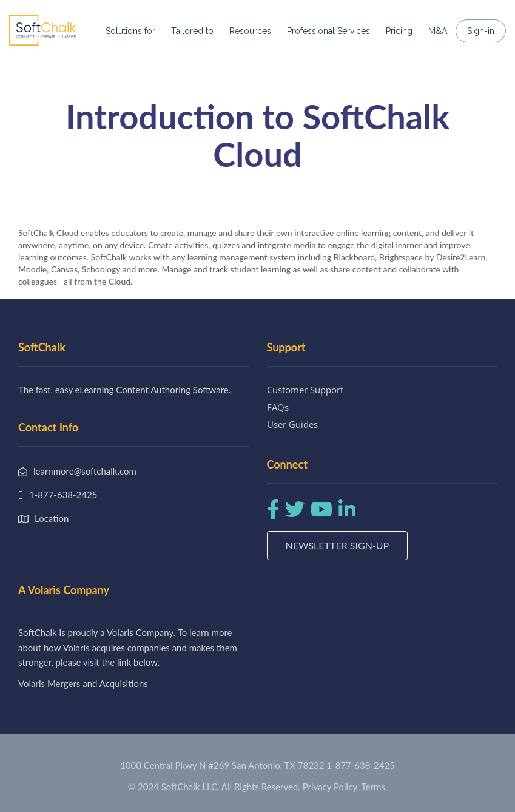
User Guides (292, 424)
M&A (438, 31)
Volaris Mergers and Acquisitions (83, 683)
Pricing (399, 31)
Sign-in (481, 31)
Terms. (375, 787)
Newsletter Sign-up (338, 545)
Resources (250, 31)
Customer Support (305, 390)
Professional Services (328, 31)
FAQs (278, 407)
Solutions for (130, 31)
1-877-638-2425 (360, 765)
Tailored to (192, 31)
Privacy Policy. (331, 787)
